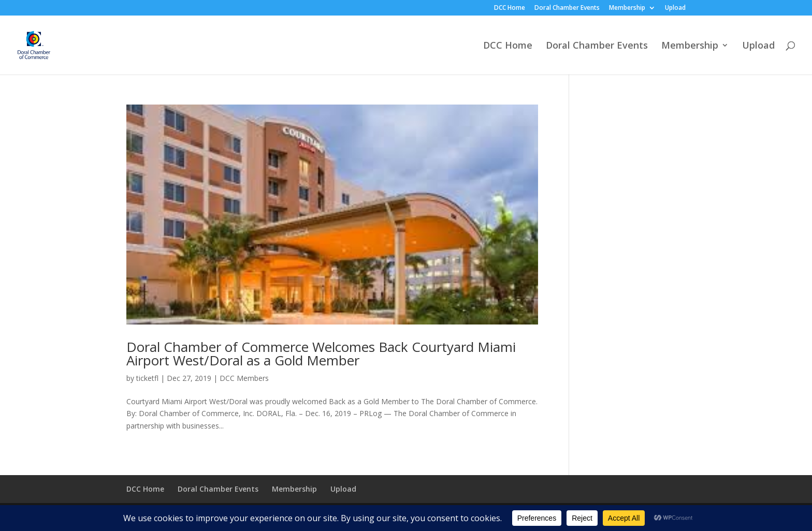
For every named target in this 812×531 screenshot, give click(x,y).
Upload (675, 8)
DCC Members (244, 378)
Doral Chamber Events (567, 8)
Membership (627, 8)
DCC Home (510, 8)
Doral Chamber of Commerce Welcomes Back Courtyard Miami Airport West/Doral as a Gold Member (321, 353)
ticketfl (147, 378)
